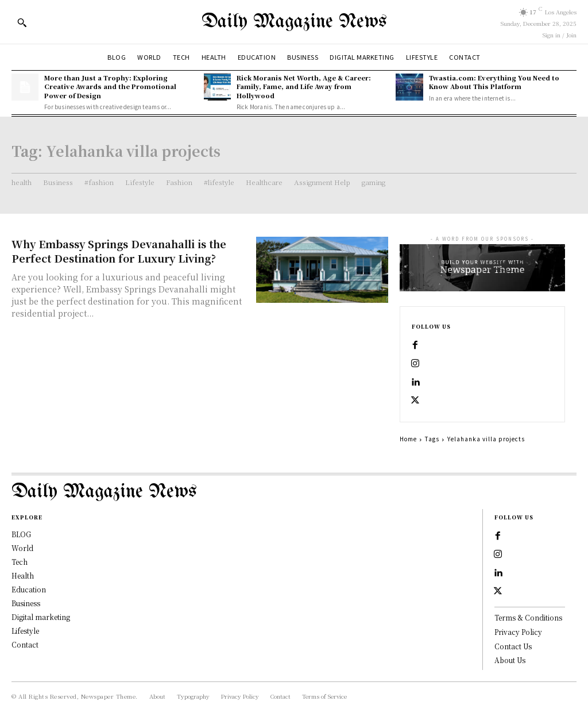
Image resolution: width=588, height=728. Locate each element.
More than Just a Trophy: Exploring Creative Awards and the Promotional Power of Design (110, 86)
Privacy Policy (518, 632)
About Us (510, 660)
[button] (22, 22)
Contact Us (513, 646)
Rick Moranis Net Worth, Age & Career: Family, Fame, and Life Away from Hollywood (304, 86)
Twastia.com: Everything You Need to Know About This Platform (494, 82)
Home (408, 439)
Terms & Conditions (528, 617)
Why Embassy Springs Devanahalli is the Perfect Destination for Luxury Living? (119, 251)
